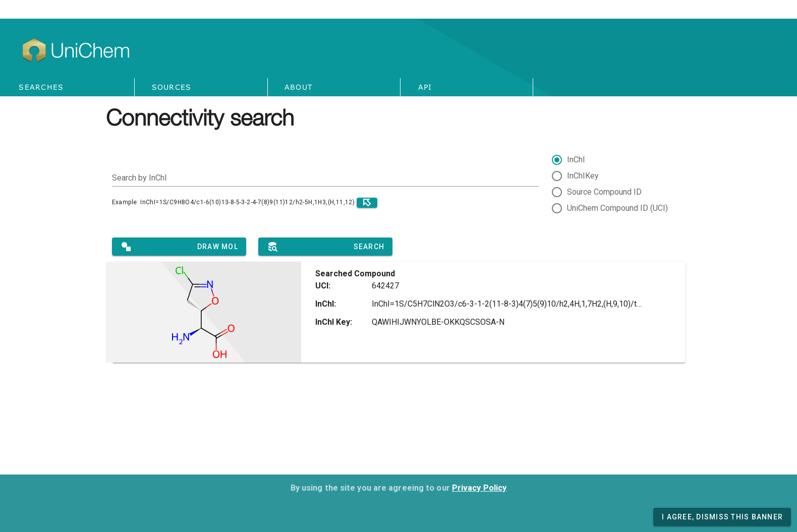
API (425, 87)
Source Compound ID (604, 192)
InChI (576, 160)
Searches (41, 87)
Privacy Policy (479, 488)
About (299, 87)
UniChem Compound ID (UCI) (617, 208)
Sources (172, 87)
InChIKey (583, 176)
